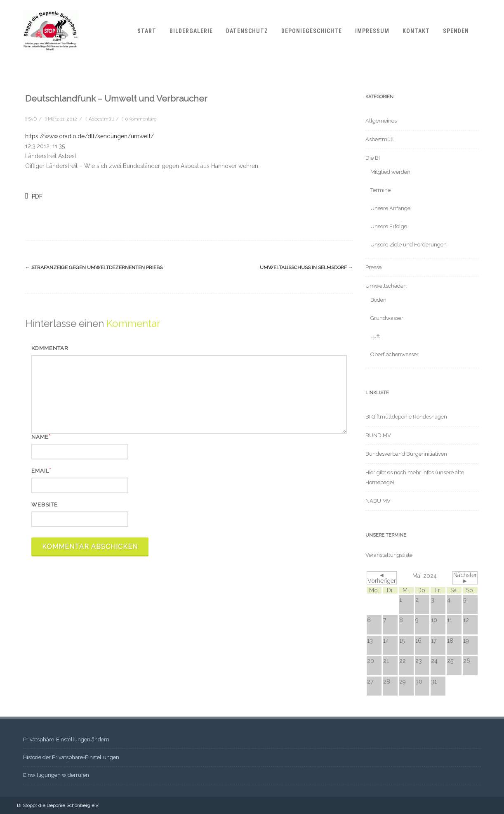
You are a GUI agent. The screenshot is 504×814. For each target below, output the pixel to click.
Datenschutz (247, 31)
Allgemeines (381, 121)
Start (147, 31)
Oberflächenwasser (394, 354)
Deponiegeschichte (312, 31)
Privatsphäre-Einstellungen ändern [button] (66, 739)
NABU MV (378, 501)
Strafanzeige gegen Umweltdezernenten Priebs (94, 267)
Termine (380, 190)
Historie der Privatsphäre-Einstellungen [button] (71, 757)
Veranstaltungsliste (389, 555)
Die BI (373, 158)
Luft (375, 336)
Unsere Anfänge (390, 208)
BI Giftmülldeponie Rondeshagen (406, 417)
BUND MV (378, 435)
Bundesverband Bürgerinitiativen (406, 454)
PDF (34, 196)
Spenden (456, 31)
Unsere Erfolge (389, 226)
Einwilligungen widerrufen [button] (56, 775)
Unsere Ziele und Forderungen (409, 245)
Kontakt (416, 31)
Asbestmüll (101, 119)
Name (40, 437)
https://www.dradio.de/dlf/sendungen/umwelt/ (89, 136)
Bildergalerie (191, 31)
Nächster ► (465, 578)
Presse (373, 267)
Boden (378, 300)
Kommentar (50, 348)
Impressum (372, 31)
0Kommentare (141, 119)
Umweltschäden (386, 286)
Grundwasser (387, 318)
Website (45, 505)
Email (40, 471)
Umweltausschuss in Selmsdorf (306, 267)
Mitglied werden (390, 172)
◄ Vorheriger (382, 578)
